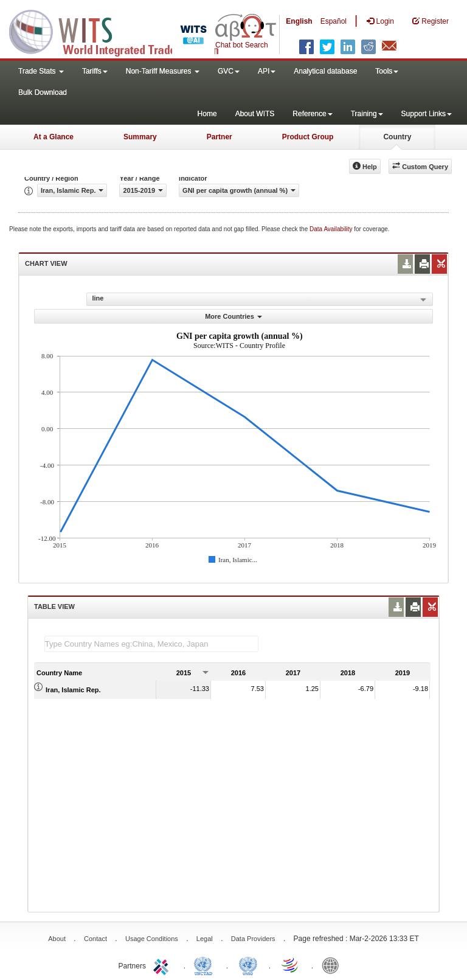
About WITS (255, 114)
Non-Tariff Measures (163, 71)
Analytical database (325, 71)
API (267, 71)
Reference (312, 114)
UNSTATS (248, 965)
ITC (163, 965)
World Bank (333, 965)
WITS (122, 30)
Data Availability (332, 229)
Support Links (427, 114)
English (299, 21)
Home (207, 114)
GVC (229, 71)
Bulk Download (43, 92)
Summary (140, 137)
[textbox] (151, 644)
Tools (387, 71)
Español (334, 21)
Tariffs (95, 71)
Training (367, 114)
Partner (220, 137)
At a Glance (54, 137)
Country (397, 137)
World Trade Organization (291, 965)
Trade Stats (41, 71)
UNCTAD (206, 965)
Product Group (308, 137)
